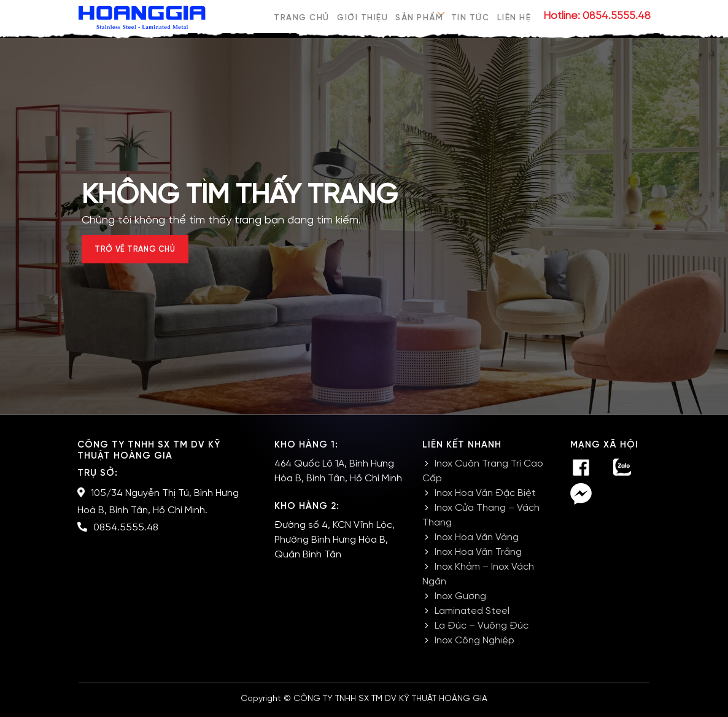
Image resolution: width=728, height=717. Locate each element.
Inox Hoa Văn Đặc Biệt (485, 499)
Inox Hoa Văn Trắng (478, 558)
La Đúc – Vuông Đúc (482, 632)
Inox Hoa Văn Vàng (477, 544)
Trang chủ (300, 16)
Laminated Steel (472, 617)
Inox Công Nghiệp (474, 647)
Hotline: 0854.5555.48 (597, 16)
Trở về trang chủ (147, 253)
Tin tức (470, 16)
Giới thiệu (361, 16)
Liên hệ (515, 16)
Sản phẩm (419, 16)
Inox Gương (460, 603)
